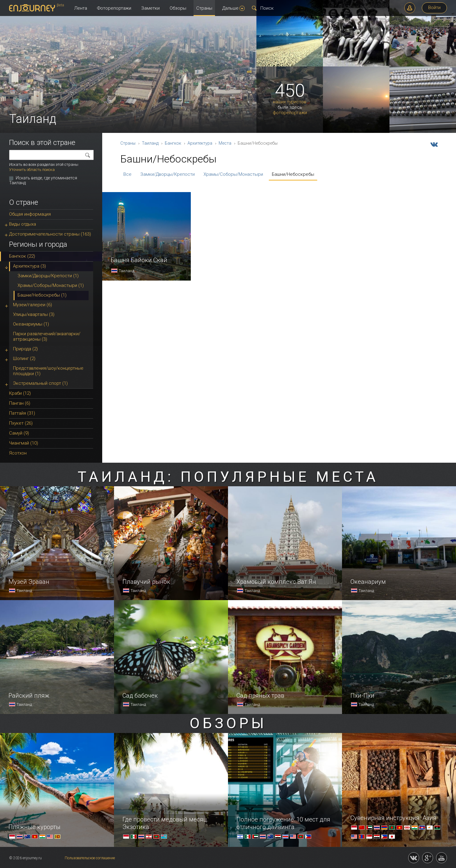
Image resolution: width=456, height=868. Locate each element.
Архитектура (200, 143)
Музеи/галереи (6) (33, 305)
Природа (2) (25, 349)
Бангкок (173, 143)
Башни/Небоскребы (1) (42, 295)
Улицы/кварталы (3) (34, 314)
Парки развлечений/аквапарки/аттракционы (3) (47, 336)
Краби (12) (20, 393)
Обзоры (178, 8)
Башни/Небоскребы (293, 174)
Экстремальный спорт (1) (40, 383)
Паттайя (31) (22, 413)
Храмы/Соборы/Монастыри (233, 174)
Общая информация (30, 214)
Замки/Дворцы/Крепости (168, 174)
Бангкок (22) (22, 256)
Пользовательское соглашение (90, 858)
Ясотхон (18, 453)
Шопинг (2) (24, 358)
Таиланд (150, 143)
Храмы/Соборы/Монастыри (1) (51, 285)
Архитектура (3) (29, 266)
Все (127, 174)
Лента (81, 8)
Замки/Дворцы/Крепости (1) (48, 276)
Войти (434, 8)
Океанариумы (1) (31, 324)
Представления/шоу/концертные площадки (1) (48, 371)
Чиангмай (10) (24, 443)
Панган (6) (20, 403)
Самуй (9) (19, 433)
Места (225, 143)
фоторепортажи (290, 113)
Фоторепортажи (114, 8)
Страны (204, 8)
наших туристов (290, 102)
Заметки (150, 8)
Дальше (233, 8)
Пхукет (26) (21, 423)
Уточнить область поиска (32, 170)
